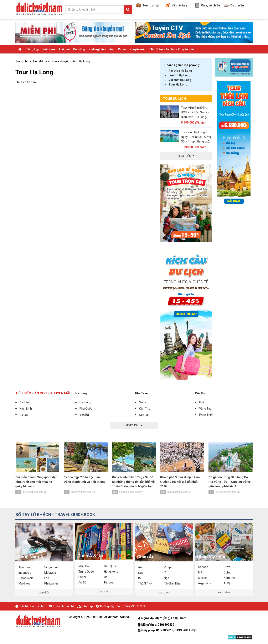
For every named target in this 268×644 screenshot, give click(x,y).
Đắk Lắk (144, 415)
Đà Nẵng (25, 402)
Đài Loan (110, 582)
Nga (167, 578)
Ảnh (112, 49)
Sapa (143, 402)
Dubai (82, 577)
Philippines (51, 583)
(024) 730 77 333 (134, 606)
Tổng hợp (32, 49)
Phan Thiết (206, 415)
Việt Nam (49, 49)
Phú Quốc (86, 409)
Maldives (24, 583)
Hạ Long (84, 61)
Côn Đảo (201, 393)
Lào (47, 578)
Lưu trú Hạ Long (179, 75)
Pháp (167, 567)
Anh (141, 567)
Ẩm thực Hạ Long (180, 71)
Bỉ (139, 578)
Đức (141, 573)
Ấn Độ (82, 582)
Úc (106, 577)
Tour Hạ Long (178, 84)
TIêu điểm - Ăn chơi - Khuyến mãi (171, 49)
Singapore (51, 567)
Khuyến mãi (138, 49)
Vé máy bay (176, 5)
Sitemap (87, 606)
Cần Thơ (145, 409)
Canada (203, 567)
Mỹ (200, 572)
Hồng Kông (111, 572)
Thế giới (64, 49)
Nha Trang (142, 393)
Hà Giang (85, 402)
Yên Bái (84, 415)
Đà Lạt (24, 415)
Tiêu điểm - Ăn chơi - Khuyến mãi (54, 61)
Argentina (205, 583)
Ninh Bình (26, 409)
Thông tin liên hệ (64, 606)
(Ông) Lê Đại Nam (175, 618)
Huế (202, 402)
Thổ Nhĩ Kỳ (145, 583)
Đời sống (79, 49)
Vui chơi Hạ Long (180, 80)
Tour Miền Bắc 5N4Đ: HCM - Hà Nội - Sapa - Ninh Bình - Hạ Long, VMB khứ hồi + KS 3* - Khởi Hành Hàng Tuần (195, 117)
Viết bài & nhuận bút (33, 606)
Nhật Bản (84, 566)
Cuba (227, 572)
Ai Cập (228, 583)
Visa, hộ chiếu (207, 5)
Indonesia (25, 573)
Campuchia (26, 578)
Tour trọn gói (148, 5)
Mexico (203, 578)
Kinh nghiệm (97, 49)
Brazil (227, 567)
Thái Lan (24, 567)
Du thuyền (234, 5)
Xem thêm (44, 593)
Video (122, 49)
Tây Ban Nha (172, 583)
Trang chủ (22, 61)
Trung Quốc (86, 572)
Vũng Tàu (205, 409)
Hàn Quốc (110, 566)
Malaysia (50, 573)
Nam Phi (229, 578)
